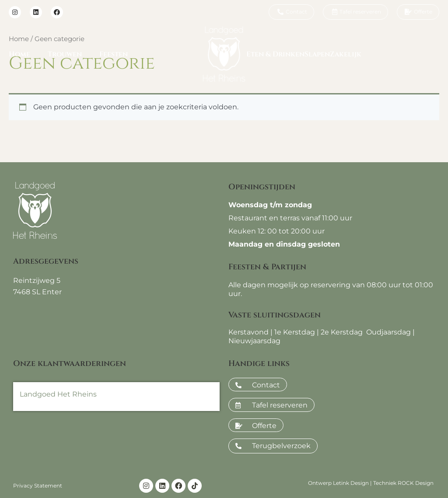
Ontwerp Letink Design (338, 483)
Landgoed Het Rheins (58, 394)
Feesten (114, 54)
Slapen (317, 54)
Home (19, 54)
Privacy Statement (38, 486)
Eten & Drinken (275, 54)
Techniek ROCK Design (403, 483)
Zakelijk (346, 54)
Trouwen (65, 54)
